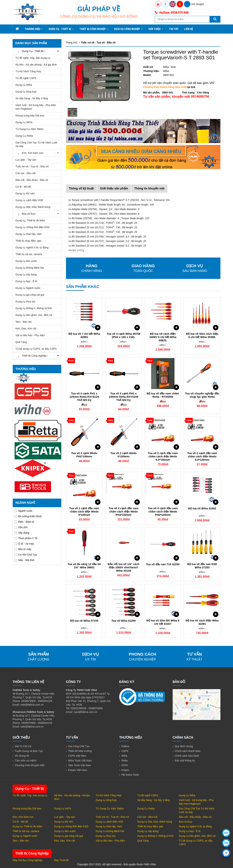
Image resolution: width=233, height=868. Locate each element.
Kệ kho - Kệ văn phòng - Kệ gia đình (36, 65)
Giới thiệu (156, 29)
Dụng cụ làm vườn (26, 261)
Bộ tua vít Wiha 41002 (202, 508)
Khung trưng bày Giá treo (30, 116)
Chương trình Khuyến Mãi (29, 765)
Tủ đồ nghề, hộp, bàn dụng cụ (33, 58)
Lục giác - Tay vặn (26, 160)
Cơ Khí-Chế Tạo (26, 555)
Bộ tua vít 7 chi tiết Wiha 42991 (84, 335)
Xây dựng (22, 533)
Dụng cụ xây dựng (26, 274)
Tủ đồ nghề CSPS (26, 78)
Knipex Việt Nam (78, 770)
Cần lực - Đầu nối (26, 173)
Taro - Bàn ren (24, 322)
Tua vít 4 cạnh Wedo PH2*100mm (84, 455)
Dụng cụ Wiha (24, 85)
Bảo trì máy (23, 549)
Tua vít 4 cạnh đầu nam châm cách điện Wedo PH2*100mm (163, 511)
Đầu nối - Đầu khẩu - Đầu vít (32, 180)
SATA (125, 765)
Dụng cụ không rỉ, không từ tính (34, 308)
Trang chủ (72, 43)
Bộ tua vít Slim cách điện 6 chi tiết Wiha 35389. (202, 335)
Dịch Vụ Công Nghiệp (128, 29)
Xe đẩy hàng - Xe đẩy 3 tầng (32, 98)
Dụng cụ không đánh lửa (30, 268)
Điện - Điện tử (24, 522)
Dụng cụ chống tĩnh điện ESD (33, 227)
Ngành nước (24, 511)
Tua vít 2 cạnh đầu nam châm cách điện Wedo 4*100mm (84, 511)
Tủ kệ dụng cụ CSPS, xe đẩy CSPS (36, 349)
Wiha (124, 756)
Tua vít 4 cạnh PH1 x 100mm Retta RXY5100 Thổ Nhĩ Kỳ (124, 397)
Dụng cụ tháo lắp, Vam (29, 234)
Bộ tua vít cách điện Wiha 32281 (202, 622)
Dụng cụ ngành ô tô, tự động (32, 247)
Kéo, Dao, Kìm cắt (26, 329)
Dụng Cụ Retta (24, 136)
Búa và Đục (38, 214)
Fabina (125, 746)
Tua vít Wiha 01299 (124, 621)
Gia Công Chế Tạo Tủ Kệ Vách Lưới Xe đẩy (36, 144)
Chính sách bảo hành (187, 756)
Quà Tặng (21, 342)
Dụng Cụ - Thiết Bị (61, 29)
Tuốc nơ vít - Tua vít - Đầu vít (32, 166)
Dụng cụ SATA (24, 122)
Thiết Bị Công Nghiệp (94, 29)
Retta (124, 761)
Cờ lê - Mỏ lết (23, 187)
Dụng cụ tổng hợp (26, 92)
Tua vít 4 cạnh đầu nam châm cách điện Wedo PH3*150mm (123, 511)
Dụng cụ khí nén (25, 193)
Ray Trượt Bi (61, 860)
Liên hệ (189, 29)
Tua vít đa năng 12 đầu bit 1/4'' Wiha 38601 (84, 566)
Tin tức (174, 29)
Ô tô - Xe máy (24, 544)
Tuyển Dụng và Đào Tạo (29, 751)
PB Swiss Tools (130, 775)
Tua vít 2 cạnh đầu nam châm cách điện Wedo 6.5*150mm (163, 456)
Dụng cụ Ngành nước (28, 288)
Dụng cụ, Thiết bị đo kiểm (30, 220)
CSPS (125, 751)
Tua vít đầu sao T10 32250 (163, 564)
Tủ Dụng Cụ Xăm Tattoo (30, 129)
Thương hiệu (34, 29)
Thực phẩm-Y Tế (26, 538)
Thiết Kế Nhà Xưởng (80, 751)
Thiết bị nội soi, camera (29, 254)
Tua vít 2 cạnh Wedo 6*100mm (124, 455)
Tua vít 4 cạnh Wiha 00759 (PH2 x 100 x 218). (123, 335)
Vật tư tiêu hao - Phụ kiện (30, 335)
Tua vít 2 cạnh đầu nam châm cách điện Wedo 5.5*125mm (202, 456)
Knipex (125, 770)
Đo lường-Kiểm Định (28, 516)
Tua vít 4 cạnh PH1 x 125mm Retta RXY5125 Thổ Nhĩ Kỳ (84, 397)
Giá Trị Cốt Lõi (23, 746)
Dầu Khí (21, 527)
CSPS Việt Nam (77, 756)
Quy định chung (184, 746)
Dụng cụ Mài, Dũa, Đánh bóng (33, 207)
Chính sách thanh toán (188, 751)
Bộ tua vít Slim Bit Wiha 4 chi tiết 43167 (163, 622)
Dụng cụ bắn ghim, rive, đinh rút (34, 315)
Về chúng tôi (22, 756)
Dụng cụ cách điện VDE (29, 200)
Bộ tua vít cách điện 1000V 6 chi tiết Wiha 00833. (163, 337)
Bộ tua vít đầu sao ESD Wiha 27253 (202, 566)
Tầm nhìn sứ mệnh (26, 761)
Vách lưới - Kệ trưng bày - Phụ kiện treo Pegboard (36, 107)
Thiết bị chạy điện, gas (28, 241)
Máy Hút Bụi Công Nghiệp (27, 860)
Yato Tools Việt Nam (80, 765)
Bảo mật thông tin (185, 761)
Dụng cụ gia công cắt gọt (30, 295)
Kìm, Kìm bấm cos (38, 153)
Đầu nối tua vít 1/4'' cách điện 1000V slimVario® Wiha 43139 (124, 567)
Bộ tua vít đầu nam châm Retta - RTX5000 (163, 395)
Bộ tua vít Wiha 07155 (84, 621)
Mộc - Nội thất (24, 560)
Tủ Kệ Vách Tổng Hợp (28, 71)
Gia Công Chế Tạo (79, 746)
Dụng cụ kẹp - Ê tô (26, 281)
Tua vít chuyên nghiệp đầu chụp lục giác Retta (202, 395)
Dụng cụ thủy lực (25, 302)
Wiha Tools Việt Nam (80, 761)
